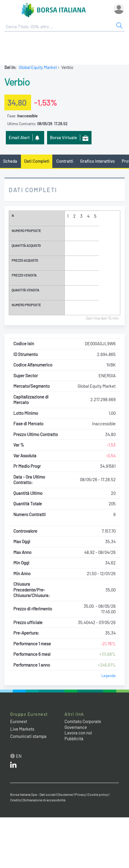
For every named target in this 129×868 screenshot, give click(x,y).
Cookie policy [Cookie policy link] (98, 794)
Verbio (17, 82)
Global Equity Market (38, 67)
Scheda (10, 161)
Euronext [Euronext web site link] (19, 721)
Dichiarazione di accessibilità (44, 800)
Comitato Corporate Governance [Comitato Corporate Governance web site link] (83, 724)
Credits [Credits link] (16, 800)
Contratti (65, 161)
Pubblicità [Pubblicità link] (74, 738)
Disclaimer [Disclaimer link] (65, 794)
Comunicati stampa (28, 736)
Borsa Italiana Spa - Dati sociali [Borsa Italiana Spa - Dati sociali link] (33, 794)
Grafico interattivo (97, 161)
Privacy (80, 794)
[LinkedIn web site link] (13, 766)
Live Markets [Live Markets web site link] (22, 729)
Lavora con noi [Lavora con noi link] (78, 733)
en (19, 756)
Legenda (109, 676)
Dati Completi (37, 161)
